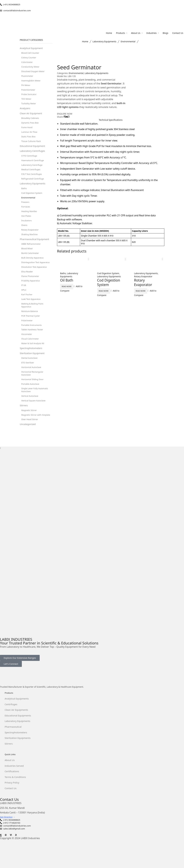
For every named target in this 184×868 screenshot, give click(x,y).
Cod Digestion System (108, 273)
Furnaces (26, 213)
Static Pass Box (29, 140)
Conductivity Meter (31, 68)
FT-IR (24, 294)
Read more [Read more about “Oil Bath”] (70, 287)
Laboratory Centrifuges (33, 155)
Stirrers (24, 419)
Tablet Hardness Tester (33, 340)
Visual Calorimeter (31, 350)
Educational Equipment (33, 150)
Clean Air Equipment (32, 116)
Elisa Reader (28, 280)
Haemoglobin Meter (32, 82)
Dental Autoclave (30, 370)
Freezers (26, 208)
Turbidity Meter (29, 106)
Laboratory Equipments (104, 42)
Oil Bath (67, 280)
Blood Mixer (27, 256)
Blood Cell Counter (31, 53)
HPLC (24, 299)
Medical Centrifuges (31, 174)
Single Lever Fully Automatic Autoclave (36, 403)
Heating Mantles (30, 218)
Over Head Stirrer (30, 434)
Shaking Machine (30, 241)
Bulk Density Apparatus (33, 266)
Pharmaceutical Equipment (35, 246)
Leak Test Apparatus (32, 309)
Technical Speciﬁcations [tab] (111, 120)
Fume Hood (27, 130)
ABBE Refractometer (32, 251)
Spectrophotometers (32, 360)
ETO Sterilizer (28, 374)
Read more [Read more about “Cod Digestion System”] (107, 291)
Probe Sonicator (29, 96)
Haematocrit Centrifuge (33, 165)
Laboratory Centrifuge (33, 170)
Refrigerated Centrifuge (33, 184)
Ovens (25, 232)
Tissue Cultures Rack (32, 145)
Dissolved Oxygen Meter (34, 72)
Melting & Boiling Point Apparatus (33, 315)
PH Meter (26, 87)
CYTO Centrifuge (30, 160)
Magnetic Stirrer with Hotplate (37, 429)
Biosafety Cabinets (31, 121)
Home (85, 42)
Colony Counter (29, 58)
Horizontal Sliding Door (33, 392)
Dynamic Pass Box (31, 126)
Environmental (128, 42)
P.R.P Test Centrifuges (32, 179)
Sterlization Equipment (33, 365)
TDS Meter (27, 101)
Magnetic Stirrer (30, 424)
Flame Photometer (31, 285)
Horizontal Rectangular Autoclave (33, 386)
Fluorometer (28, 77)
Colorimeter (27, 63)
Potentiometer (29, 92)
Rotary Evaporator (143, 277)
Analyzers (25, 111)
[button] (20, 672)
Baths (63, 273)
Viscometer (27, 345)
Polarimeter (27, 331)
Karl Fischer (27, 304)
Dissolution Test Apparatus (35, 275)
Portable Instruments (32, 335)
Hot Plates (27, 222)
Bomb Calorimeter (31, 261)
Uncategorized (28, 439)
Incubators (27, 227)
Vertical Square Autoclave (34, 414)
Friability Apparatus (31, 289)
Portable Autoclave (31, 397)
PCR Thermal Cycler (31, 326)
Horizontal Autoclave (32, 379)
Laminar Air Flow (30, 135)
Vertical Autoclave (30, 409)
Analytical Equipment (32, 48)
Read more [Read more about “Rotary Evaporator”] (144, 291)
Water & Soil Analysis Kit (34, 355)
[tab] (111, 120)
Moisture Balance (30, 321)
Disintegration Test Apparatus (36, 270)
